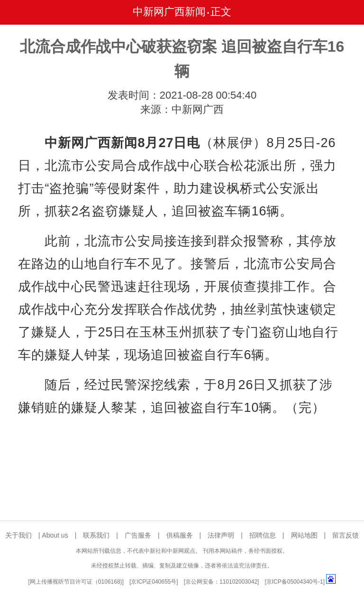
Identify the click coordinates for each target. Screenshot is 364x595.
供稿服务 (180, 535)
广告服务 (138, 535)
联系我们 (96, 535)
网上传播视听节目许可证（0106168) (76, 582)
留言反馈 (346, 535)
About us (55, 535)
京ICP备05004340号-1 (295, 582)
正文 (221, 12)
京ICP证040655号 (154, 582)
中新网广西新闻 (169, 12)
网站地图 (304, 535)
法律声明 (221, 535)
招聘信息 (263, 535)
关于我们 (18, 535)
